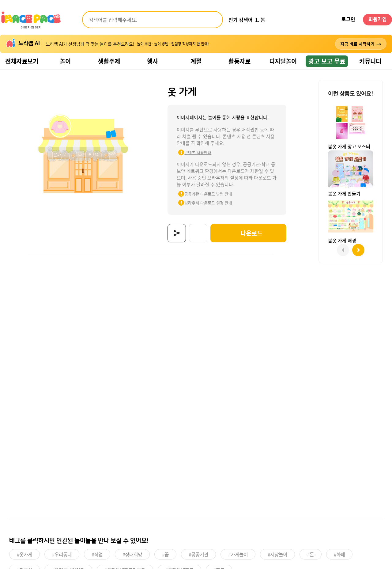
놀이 (65, 61)
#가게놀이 (238, 554)
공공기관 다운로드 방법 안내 (204, 194)
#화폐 (339, 554)
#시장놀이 (277, 554)
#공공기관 (198, 554)
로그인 (348, 20)
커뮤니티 (370, 61)
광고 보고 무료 (327, 61)
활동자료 (239, 61)
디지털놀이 (283, 61)
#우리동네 (62, 554)
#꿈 (165, 554)
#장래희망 (132, 554)
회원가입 (378, 20)
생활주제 (109, 61)
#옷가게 (24, 554)
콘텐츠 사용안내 (194, 152)
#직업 (97, 554)
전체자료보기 (22, 61)
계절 (196, 61)
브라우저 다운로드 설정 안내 (204, 203)
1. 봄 (260, 20)
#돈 (311, 554)
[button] (358, 250)
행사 (153, 61)
